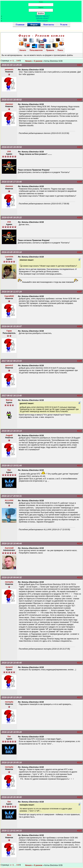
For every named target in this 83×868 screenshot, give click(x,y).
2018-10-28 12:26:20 (12, 697)
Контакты (49, 25)
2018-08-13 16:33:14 (12, 431)
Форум (34, 25)
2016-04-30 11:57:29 (12, 292)
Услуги (64, 25)
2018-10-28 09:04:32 (12, 577)
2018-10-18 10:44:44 (12, 543)
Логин (41, 2)
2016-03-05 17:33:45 (12, 182)
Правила (50, 50)
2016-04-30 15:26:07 (12, 326)
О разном (38, 61)
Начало (23, 50)
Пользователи (36, 50)
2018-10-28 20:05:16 (12, 762)
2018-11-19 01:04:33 (12, 831)
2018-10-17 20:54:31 (12, 496)
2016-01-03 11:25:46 (12, 65)
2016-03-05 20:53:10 (12, 252)
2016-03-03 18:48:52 (12, 100)
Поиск (60, 50)
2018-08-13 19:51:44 (12, 465)
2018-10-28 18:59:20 (12, 732)
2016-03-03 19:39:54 (12, 147)
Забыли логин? (42, 18)
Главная (20, 25)
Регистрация (42, 21)
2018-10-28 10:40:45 (12, 663)
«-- (11, 61)
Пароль (41, 7)
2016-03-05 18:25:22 (12, 217)
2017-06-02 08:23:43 (12, 361)
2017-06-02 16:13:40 (12, 396)
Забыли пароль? (42, 16)
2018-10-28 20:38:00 (12, 797)
